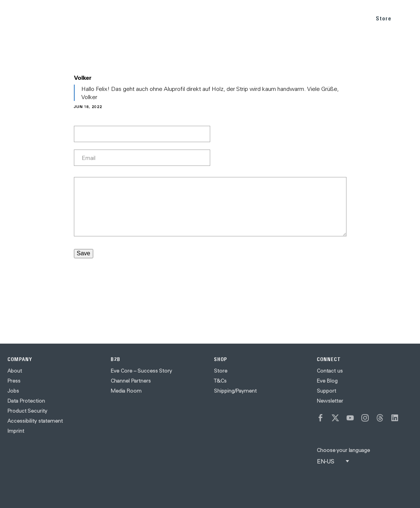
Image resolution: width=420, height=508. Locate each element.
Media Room (126, 391)
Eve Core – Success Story (141, 371)
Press (14, 381)
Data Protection (26, 401)
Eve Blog (327, 381)
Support (326, 391)
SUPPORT (351, 18)
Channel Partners (131, 381)
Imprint (16, 431)
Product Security (27, 411)
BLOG (323, 18)
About (15, 371)
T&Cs (220, 381)
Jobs (13, 391)
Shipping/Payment (235, 391)
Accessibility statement (35, 421)
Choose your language (343, 450)
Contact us (330, 371)
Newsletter (330, 401)
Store (384, 18)
